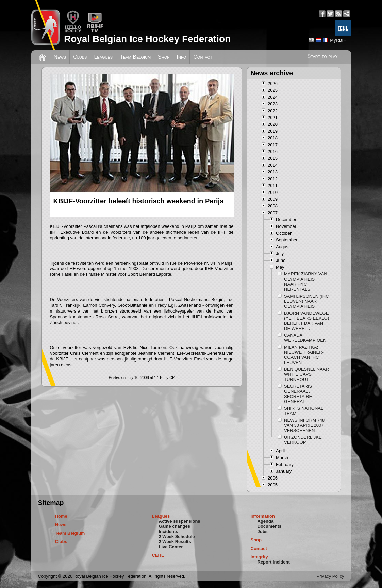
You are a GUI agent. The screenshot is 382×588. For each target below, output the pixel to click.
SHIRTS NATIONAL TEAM (304, 411)
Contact (203, 57)
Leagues (103, 57)
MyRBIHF (339, 40)
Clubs (80, 57)
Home (61, 516)
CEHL (158, 555)
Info (182, 57)
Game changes (175, 526)
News (60, 57)
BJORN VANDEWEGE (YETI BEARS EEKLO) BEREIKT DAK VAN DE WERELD (306, 321)
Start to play (322, 56)
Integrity (259, 557)
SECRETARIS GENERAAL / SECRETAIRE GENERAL (298, 394)
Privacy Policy (330, 576)
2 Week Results (175, 542)
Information (263, 516)
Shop (164, 57)
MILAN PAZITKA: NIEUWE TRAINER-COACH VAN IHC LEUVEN (304, 355)
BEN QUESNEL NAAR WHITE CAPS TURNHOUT (306, 374)
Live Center (171, 547)
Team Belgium (135, 57)
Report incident (274, 562)
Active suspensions (180, 521)
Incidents (169, 531)
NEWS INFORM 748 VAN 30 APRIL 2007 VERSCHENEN (304, 425)
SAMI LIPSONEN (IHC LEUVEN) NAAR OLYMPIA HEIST (306, 301)
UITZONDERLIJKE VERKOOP (303, 440)
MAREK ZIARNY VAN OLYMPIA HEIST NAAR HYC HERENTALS (306, 282)
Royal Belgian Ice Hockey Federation (147, 39)
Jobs (263, 531)
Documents (270, 526)
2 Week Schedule (177, 536)
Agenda (266, 521)
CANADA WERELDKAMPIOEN (305, 338)
